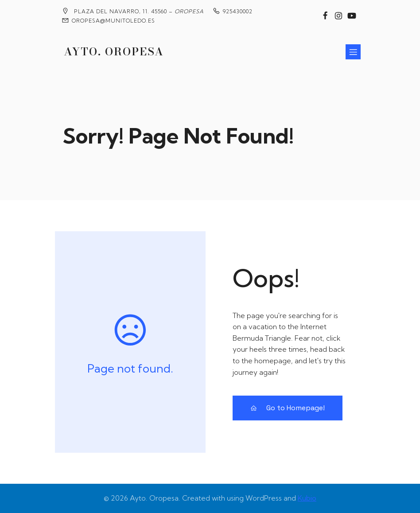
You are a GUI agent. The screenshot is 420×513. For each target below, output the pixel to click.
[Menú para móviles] (353, 52)
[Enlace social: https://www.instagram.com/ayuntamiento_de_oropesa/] (338, 16)
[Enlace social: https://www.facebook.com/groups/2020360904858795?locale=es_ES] (325, 16)
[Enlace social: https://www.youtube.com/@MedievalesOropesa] (352, 16)
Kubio (307, 498)
